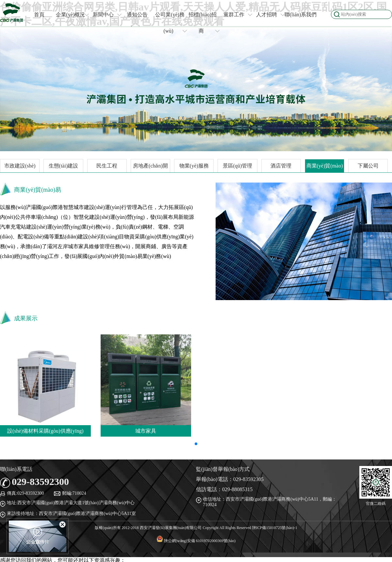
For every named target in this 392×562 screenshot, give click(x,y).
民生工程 (107, 166)
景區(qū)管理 (238, 166)
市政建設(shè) (20, 166)
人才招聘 (270, 15)
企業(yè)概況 (72, 15)
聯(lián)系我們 (301, 15)
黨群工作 (238, 15)
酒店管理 (281, 166)
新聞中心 (107, 15)
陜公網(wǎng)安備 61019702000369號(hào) (196, 541)
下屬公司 (368, 166)
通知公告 (137, 15)
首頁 (39, 15)
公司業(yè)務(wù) (171, 23)
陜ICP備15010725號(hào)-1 (275, 528)
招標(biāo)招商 (204, 23)
